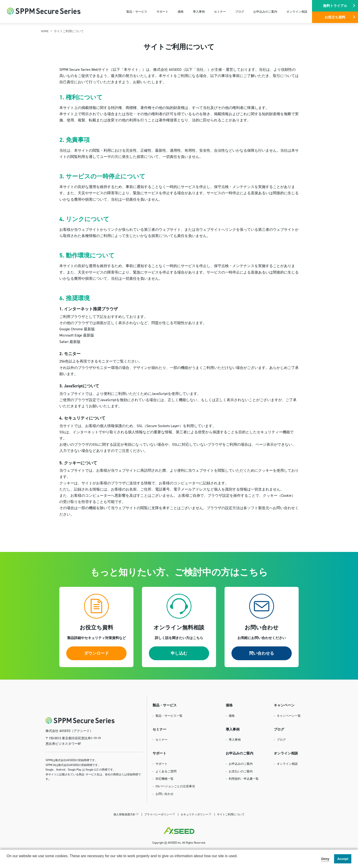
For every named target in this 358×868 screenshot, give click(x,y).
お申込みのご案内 (265, 11)
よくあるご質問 (166, 771)
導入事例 (199, 11)
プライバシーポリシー (158, 814)
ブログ (240, 11)
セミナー (220, 11)
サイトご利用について (231, 814)
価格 (181, 11)
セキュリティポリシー (194, 814)
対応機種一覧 (165, 779)
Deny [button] (325, 859)
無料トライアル (335, 6)
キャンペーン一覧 (289, 716)
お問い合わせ (165, 794)
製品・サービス (137, 11)
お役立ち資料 (335, 17)
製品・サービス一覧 (169, 716)
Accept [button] (343, 859)
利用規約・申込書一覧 (244, 779)
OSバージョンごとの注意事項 (175, 786)
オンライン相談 (297, 11)
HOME (45, 31)
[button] (7, 862)
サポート (162, 11)
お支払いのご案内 (241, 771)
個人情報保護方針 (124, 814)
